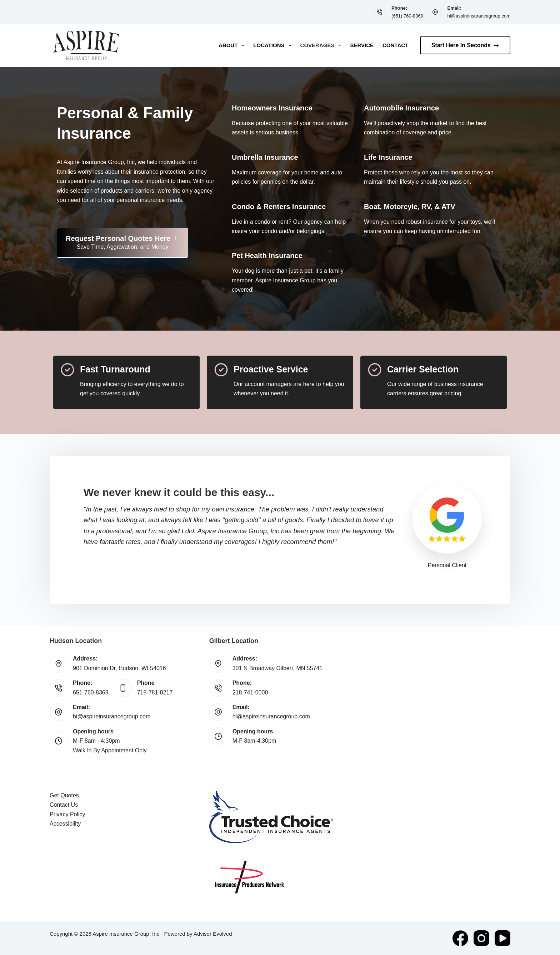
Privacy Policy (67, 814)
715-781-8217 (155, 692)
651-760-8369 (91, 692)
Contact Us (64, 805)
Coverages (322, 45)
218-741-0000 (250, 692)
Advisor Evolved (213, 934)
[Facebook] (460, 938)
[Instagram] (481, 938)
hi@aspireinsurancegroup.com (479, 16)
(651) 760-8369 (407, 16)
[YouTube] (502, 938)
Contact (395, 45)
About (233, 45)
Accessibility (65, 824)
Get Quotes (64, 795)
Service (362, 45)
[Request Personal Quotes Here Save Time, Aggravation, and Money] (122, 243)
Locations (274, 45)
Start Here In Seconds (465, 45)
